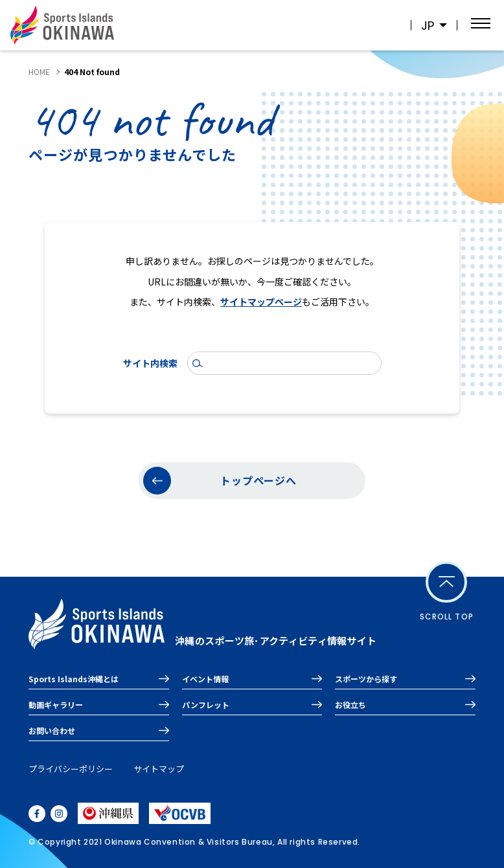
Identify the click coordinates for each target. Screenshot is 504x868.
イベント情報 (205, 679)
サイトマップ (159, 769)
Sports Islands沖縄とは (74, 679)
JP (428, 26)
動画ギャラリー (56, 705)
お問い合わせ (52, 730)
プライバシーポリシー (71, 769)
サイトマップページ (261, 302)
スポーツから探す (366, 679)
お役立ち (350, 705)
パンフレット (206, 705)
